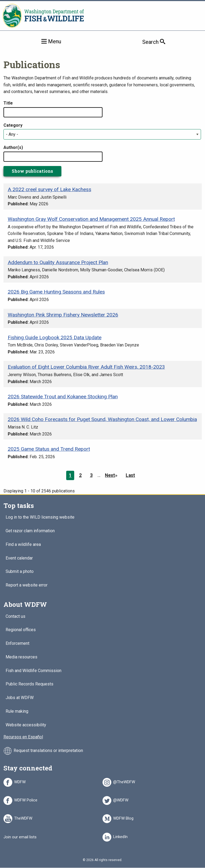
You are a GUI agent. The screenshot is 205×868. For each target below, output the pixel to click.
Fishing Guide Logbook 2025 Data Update (55, 337)
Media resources (21, 657)
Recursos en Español (23, 737)
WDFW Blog (123, 817)
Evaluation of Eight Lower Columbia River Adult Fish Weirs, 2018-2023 (86, 367)
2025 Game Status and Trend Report (49, 449)
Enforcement (17, 644)
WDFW (20, 781)
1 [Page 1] (70, 475)
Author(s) (13, 147)
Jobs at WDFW (20, 698)
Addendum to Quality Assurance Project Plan (58, 262)
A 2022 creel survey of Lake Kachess (50, 189)
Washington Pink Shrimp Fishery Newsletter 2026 (63, 315)
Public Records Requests (29, 684)
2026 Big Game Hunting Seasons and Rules (56, 292)
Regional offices (21, 630)
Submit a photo (20, 572)
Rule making (17, 711)
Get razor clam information (30, 531)
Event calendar (19, 558)
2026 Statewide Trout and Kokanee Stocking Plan (63, 397)
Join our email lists (20, 837)
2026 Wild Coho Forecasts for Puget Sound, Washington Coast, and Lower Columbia (102, 419)
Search (162, 42)
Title (8, 103)
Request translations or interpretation (48, 751)
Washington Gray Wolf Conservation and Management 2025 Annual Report (91, 219)
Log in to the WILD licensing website (40, 517)
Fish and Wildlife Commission (33, 671)
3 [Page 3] (91, 475)
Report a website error (27, 585)
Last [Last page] (130, 475)
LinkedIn (120, 836)
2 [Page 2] (80, 475)
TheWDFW (23, 817)
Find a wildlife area (23, 545)
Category (13, 125)
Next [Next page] (110, 475)
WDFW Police (26, 799)
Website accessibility (26, 725)
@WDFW (121, 799)
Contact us (15, 617)
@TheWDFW (124, 781)
